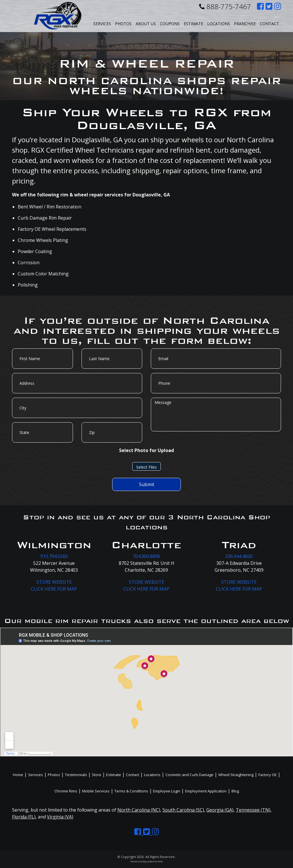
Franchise (245, 24)
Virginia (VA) (60, 817)
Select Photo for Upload (146, 450)
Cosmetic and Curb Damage (189, 775)
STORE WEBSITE (54, 582)
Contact (269, 24)
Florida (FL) (24, 817)
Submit (147, 484)
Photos (123, 24)
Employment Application (206, 791)
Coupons (170, 24)
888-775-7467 (225, 6)
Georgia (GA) (220, 810)
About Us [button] (146, 24)
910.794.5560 (54, 556)
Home (18, 775)
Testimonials (76, 775)
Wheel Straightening (236, 775)
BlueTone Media (156, 862)
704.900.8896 (146, 556)
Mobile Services (96, 791)
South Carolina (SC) (183, 810)
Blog (235, 791)
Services (102, 24)
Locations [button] (219, 24)
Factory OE (268, 775)
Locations (152, 775)
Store (97, 775)
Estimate (193, 24)
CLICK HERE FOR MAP (54, 589)
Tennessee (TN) (253, 810)
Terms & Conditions (131, 791)
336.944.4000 (239, 556)
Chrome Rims (66, 791)
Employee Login (167, 791)
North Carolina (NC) (139, 810)
